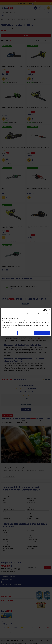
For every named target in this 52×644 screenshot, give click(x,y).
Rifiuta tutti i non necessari (10, 333)
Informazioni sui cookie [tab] (43, 314)
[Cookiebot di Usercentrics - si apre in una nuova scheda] (41, 310)
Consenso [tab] (9, 314)
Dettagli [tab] (26, 314)
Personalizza (26, 333)
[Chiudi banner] (50, 310)
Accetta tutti (42, 333)
